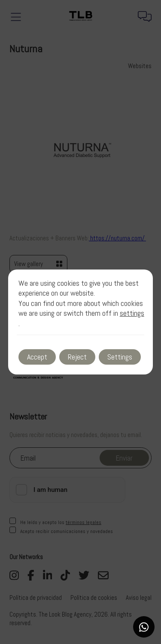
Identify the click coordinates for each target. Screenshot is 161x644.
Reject (77, 357)
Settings (120, 357)
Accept (37, 357)
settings (132, 313)
